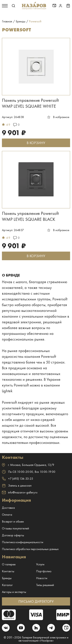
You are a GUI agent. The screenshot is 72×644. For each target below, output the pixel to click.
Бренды (7, 578)
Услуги (40, 564)
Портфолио (44, 571)
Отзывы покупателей (15, 528)
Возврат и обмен (13, 521)
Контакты (8, 571)
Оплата (7, 515)
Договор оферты (13, 535)
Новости (42, 578)
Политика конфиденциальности (23, 542)
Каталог (7, 585)
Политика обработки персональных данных (30, 549)
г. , (28, 465)
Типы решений (45, 585)
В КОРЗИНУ (36, 143)
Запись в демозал (17, 486)
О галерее (9, 564)
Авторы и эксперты (14, 592)
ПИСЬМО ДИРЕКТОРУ (36, 601)
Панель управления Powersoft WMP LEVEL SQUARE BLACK (30, 216)
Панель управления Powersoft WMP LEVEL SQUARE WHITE (30, 103)
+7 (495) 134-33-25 (17, 479)
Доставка (8, 508)
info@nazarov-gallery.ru (20, 492)
